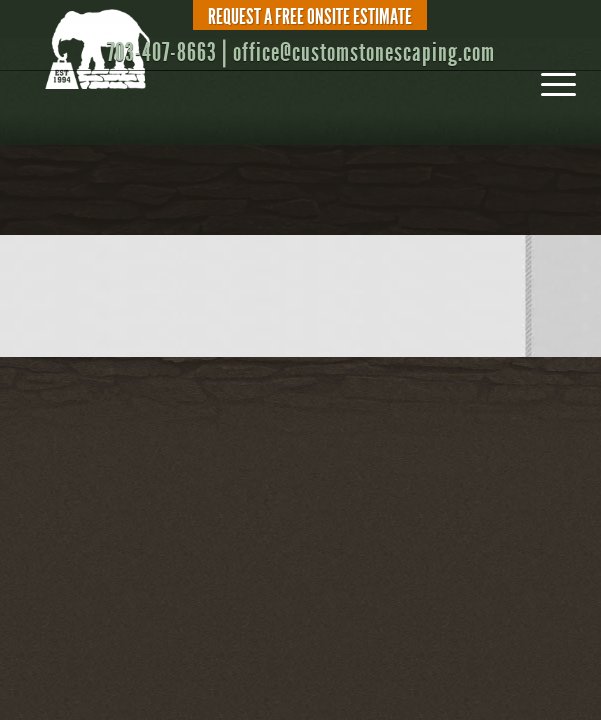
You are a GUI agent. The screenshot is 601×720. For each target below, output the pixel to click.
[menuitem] (306, 17)
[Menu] (548, 78)
